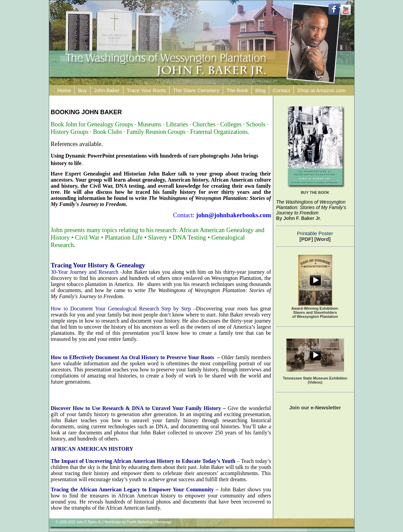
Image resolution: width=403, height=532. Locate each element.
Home (64, 90)
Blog (260, 90)
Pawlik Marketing (140, 522)
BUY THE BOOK (315, 192)
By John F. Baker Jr (298, 218)
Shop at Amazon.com (321, 90)
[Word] (323, 239)
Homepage (164, 522)
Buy (82, 90)
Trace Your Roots (146, 90)
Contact (281, 90)
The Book (237, 90)
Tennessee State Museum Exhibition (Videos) (315, 380)
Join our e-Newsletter (315, 407)
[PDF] (306, 239)
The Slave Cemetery (196, 90)
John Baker (107, 90)
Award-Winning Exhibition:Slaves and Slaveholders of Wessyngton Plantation (315, 312)
